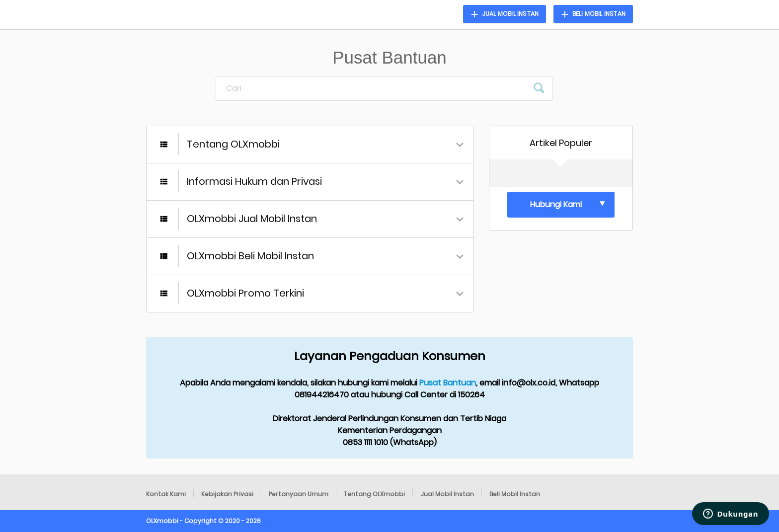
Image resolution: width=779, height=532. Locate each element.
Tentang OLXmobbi (374, 494)
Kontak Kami (166, 494)
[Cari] (372, 88)
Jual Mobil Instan (447, 494)
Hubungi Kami (556, 204)
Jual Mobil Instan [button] (510, 14)
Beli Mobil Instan (515, 494)
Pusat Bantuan (448, 383)
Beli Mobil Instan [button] (599, 14)
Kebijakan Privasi (227, 494)
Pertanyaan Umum (299, 494)
